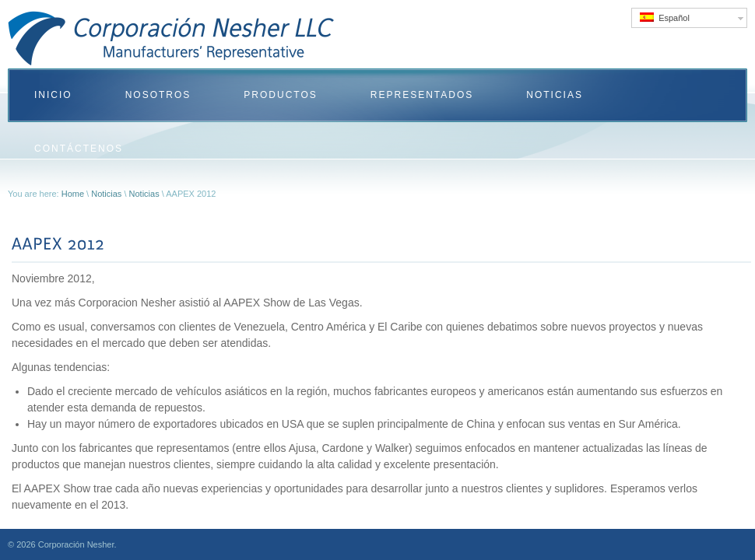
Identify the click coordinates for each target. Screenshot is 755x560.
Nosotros (158, 95)
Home (73, 194)
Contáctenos (79, 149)
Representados (422, 95)
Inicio (53, 95)
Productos (280, 95)
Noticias (555, 95)
